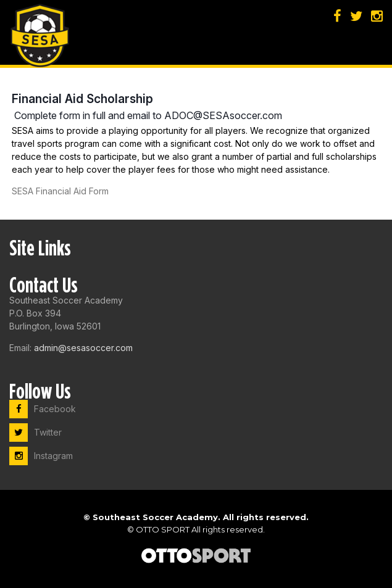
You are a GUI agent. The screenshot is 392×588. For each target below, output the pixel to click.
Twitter (35, 432)
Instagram (41, 456)
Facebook (43, 409)
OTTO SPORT (163, 529)
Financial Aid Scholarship (82, 99)
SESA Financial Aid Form (60, 191)
